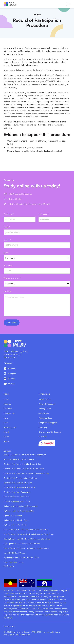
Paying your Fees (45, 418)
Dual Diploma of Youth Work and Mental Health (22, 543)
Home (6, 399)
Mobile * (7, 240)
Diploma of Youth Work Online (15, 525)
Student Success (10, 427)
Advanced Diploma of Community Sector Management (25, 455)
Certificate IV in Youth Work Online (17, 492)
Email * (7, 227)
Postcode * (8, 265)
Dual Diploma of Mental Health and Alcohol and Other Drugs (27, 539)
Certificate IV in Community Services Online (20, 478)
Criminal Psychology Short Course (17, 501)
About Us (7, 404)
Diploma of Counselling (13, 515)
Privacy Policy (9, 626)
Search (6, 437)
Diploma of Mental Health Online (16, 520)
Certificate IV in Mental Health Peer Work (19, 487)
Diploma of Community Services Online (19, 511)
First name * (9, 214)
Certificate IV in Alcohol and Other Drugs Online (22, 464)
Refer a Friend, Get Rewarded (50, 432)
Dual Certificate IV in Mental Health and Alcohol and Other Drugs (29, 534)
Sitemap (7, 441)
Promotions (43, 427)
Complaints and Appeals (48, 423)
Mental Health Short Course (14, 553)
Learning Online (45, 409)
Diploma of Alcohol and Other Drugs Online (21, 506)
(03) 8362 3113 (10, 357)
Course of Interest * (12, 278)
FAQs (6, 423)
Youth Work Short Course (14, 562)
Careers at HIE (9, 413)
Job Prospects (44, 413)
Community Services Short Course (17, 497)
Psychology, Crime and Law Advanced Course (21, 557)
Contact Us (8, 409)
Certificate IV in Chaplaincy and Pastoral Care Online (24, 469)
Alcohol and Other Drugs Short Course (19, 459)
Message (7, 291)
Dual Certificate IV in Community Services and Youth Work (26, 529)
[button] (68, 4)
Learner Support (45, 399)
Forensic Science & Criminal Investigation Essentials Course (26, 548)
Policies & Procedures (47, 404)
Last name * (44, 214)
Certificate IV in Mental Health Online (18, 483)
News (6, 418)
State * (6, 253)
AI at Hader (43, 437)
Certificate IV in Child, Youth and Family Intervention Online (26, 473)
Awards (6, 432)
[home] (10, 4)
